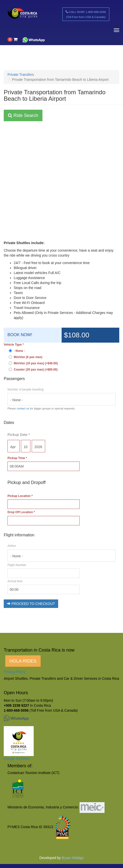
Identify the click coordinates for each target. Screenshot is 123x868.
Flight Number (17, 565)
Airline (12, 546)
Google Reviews (16, 759)
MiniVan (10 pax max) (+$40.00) (33, 363)
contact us (23, 408)
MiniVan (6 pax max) (26, 357)
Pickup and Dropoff (27, 482)
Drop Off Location (21, 512)
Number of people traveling (25, 389)
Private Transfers (21, 75)
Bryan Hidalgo (73, 858)
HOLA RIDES (23, 661)
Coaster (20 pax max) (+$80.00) (33, 370)
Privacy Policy (15, 672)
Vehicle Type (14, 345)
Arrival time (15, 581)
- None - (17, 351)
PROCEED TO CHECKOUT (31, 604)
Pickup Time (17, 458)
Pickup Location (20, 496)
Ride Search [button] (23, 115)
